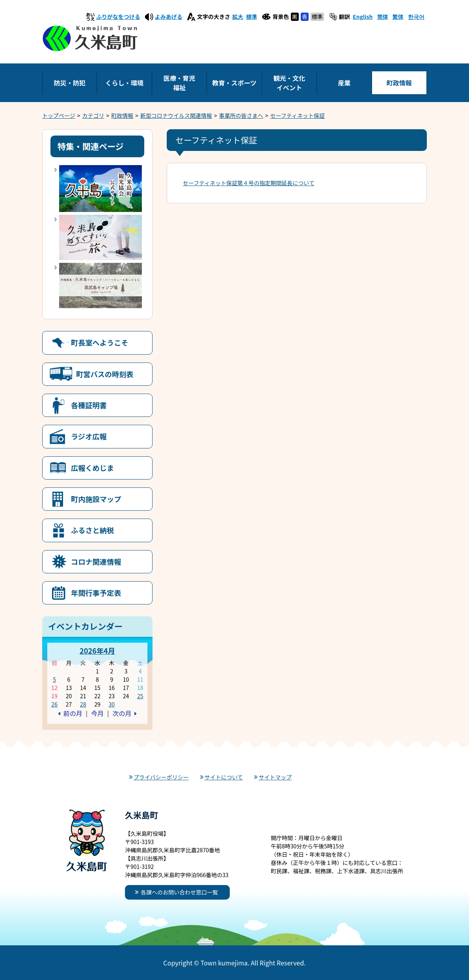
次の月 (122, 713)
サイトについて (224, 777)
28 (83, 704)
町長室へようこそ (100, 342)
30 (112, 704)
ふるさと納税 (92, 530)
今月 (97, 713)
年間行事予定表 (96, 593)
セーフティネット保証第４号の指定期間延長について (249, 183)
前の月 (73, 713)
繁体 (398, 17)
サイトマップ (275, 777)
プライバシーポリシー (161, 777)
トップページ (59, 115)
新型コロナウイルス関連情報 (176, 115)
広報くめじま (92, 468)
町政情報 (399, 83)
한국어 (416, 17)
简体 (383, 17)
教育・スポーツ (234, 83)
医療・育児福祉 (179, 83)
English (363, 17)
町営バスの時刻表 (105, 374)
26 (54, 704)
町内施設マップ (96, 499)
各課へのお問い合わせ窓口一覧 (179, 892)
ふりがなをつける (118, 17)
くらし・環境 (124, 83)
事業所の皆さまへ (241, 115)
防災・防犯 (69, 83)
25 (140, 696)
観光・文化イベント (289, 83)
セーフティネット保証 (298, 115)
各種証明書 (89, 405)
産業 (344, 83)
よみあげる (169, 17)
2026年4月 (97, 651)
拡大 (238, 17)
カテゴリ (93, 115)
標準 (251, 17)
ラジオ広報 (89, 436)
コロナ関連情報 (96, 562)
